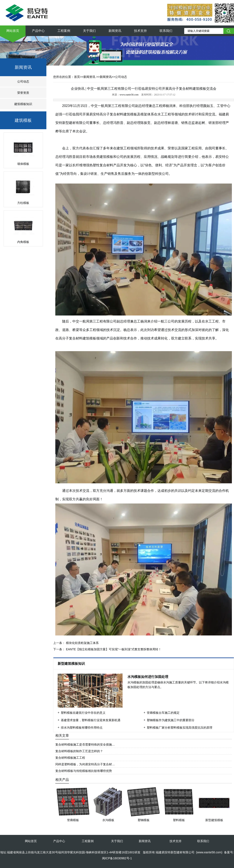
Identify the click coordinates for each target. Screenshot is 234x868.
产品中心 (38, 31)
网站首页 (13, 31)
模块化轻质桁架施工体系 (82, 643)
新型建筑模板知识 (72, 664)
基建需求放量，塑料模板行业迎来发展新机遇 (91, 720)
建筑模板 (23, 120)
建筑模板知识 (23, 104)
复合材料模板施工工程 (70, 758)
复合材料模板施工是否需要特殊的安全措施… (85, 745)
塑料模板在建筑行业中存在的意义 (83, 713)
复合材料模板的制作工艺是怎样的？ (79, 751)
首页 (77, 77)
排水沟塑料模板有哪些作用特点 (82, 728)
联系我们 (166, 31)
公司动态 (23, 81)
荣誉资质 (23, 93)
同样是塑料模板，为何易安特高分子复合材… (85, 764)
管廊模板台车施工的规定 (163, 713)
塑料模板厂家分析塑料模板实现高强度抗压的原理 (180, 728)
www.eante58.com (129, 95)
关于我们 (89, 31)
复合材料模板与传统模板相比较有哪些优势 (84, 771)
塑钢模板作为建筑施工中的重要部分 (171, 720)
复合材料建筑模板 (123, 114)
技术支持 (140, 31)
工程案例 (64, 31)
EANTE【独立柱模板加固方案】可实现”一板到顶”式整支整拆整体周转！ (113, 649)
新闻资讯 (115, 31)
